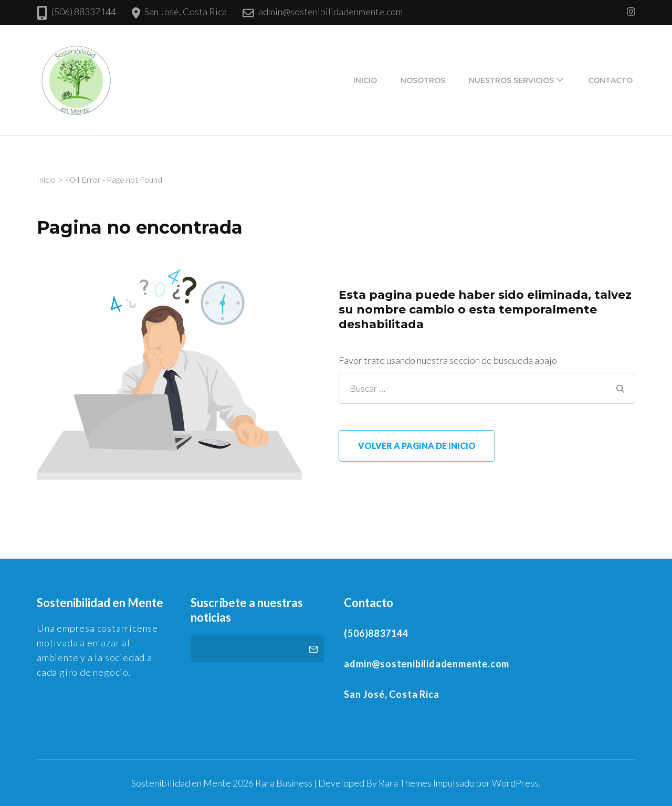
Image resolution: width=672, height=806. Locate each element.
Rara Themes (405, 783)
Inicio (365, 80)
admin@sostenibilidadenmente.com (330, 12)
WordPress (515, 783)
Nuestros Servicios (511, 80)
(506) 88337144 (84, 12)
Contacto (610, 80)
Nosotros (423, 80)
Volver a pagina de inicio (417, 446)
